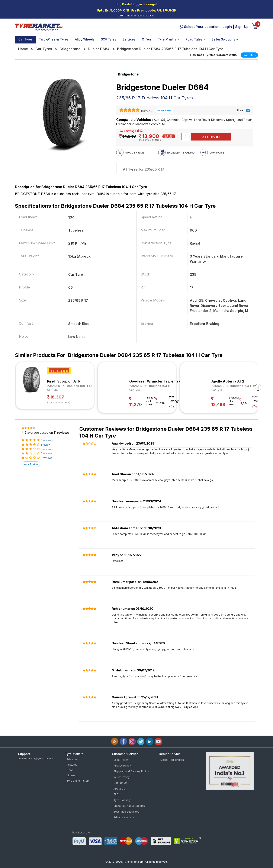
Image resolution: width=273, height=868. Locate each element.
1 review (46, 445)
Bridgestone (70, 49)
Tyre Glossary (122, 800)
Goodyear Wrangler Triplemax (155, 381)
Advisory (72, 759)
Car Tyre (52, 390)
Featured (72, 765)
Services (129, 39)
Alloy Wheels (85, 39)
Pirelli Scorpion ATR (64, 381)
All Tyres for (144, 169)
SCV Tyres (109, 39)
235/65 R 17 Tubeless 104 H (150, 386)
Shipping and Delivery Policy (131, 771)
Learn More (249, 55)
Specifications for (115, 206)
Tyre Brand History (78, 781)
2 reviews (47, 458)
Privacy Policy (122, 766)
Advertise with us (124, 817)
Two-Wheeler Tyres (54, 39)
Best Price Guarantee (126, 812)
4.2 (24, 433)
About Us (119, 789)
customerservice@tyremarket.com (36, 758)
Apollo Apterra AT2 (228, 381)
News (70, 770)
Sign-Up (242, 27)
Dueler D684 (99, 49)
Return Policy (122, 777)
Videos (71, 775)
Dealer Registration (172, 760)
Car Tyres (25, 39)
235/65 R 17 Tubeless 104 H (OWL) (237, 386)
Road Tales (195, 39)
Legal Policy (121, 760)
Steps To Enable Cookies (129, 806)
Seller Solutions (225, 39)
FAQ (116, 794)
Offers (147, 39)
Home (23, 49)
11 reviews (146, 111)
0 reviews (47, 449)
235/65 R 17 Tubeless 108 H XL (70, 386)
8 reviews (47, 440)
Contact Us (120, 783)
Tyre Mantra (169, 39)
